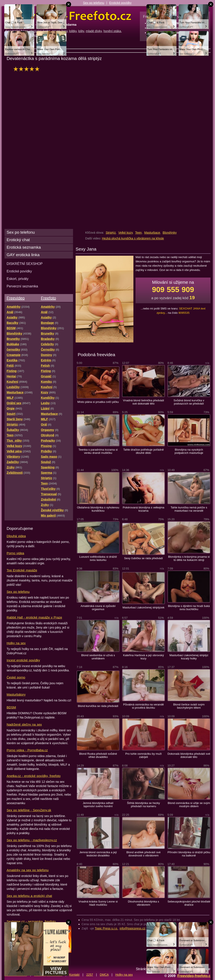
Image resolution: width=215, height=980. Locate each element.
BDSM (11, 707)
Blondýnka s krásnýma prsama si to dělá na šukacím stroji (189, 558)
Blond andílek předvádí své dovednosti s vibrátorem (143, 854)
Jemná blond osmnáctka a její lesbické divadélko (98, 854)
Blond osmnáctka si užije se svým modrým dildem (189, 805)
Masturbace (152, 233)
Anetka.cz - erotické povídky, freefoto (34, 776)
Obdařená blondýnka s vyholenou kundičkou (98, 509)
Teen (138, 233)
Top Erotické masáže (22, 570)
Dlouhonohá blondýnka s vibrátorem (143, 903)
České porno (16, 677)
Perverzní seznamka (22, 286)
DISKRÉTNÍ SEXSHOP (25, 264)
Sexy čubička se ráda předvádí (144, 558)
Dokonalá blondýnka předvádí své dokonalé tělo (189, 755)
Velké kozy (126, 233)
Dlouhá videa (16, 536)
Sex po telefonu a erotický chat (29, 896)
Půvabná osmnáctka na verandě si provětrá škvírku (143, 706)
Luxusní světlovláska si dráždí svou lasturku (98, 558)
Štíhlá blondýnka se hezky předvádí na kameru (143, 805)
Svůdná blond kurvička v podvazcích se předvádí (189, 402)
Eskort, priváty (18, 279)
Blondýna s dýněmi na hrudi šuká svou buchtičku (189, 608)
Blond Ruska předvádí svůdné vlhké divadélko (98, 755)
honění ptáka (112, 31)
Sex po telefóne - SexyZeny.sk (29, 810)
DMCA (104, 975)
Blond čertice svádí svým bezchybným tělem (189, 706)
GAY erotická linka (23, 255)
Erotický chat (18, 240)
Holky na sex (16, 643)
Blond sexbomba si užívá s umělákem (98, 657)
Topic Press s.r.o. (106, 928)
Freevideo (16, 298)
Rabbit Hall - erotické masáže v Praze (34, 617)
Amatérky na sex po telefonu (28, 870)
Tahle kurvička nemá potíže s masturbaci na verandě (189, 509)
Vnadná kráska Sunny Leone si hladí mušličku (98, 903)
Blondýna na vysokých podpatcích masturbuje (189, 451)
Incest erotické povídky (23, 660)
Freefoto (48, 298)
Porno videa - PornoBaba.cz (27, 750)
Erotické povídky (120, 3)
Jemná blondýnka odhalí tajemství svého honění (98, 805)
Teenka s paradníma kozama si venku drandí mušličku (98, 451)
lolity (81, 31)
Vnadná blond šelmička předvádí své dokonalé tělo (143, 402)
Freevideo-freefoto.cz (195, 976)
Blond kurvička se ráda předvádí (98, 706)
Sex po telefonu (94, 3)
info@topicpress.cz (133, 928)
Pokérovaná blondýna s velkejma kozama (143, 509)
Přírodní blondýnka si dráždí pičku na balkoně (189, 854)
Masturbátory (16, 694)
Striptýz (111, 233)
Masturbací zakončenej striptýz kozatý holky (189, 657)
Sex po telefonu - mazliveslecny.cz (32, 840)
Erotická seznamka (24, 247)
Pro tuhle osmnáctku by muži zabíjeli (143, 755)
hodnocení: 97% (28, 69)
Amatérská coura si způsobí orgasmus (98, 608)
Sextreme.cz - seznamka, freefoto (31, 921)
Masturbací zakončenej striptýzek (143, 607)
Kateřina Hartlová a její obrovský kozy (144, 657)
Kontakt (74, 975)
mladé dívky (94, 31)
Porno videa (15, 553)
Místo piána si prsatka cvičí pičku (98, 402)
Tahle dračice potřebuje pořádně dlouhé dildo (143, 451)
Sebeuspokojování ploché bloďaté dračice (189, 903)
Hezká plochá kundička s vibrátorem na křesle (133, 238)
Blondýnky (169, 233)
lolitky (73, 31)
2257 (90, 975)
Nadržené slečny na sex (24, 724)
